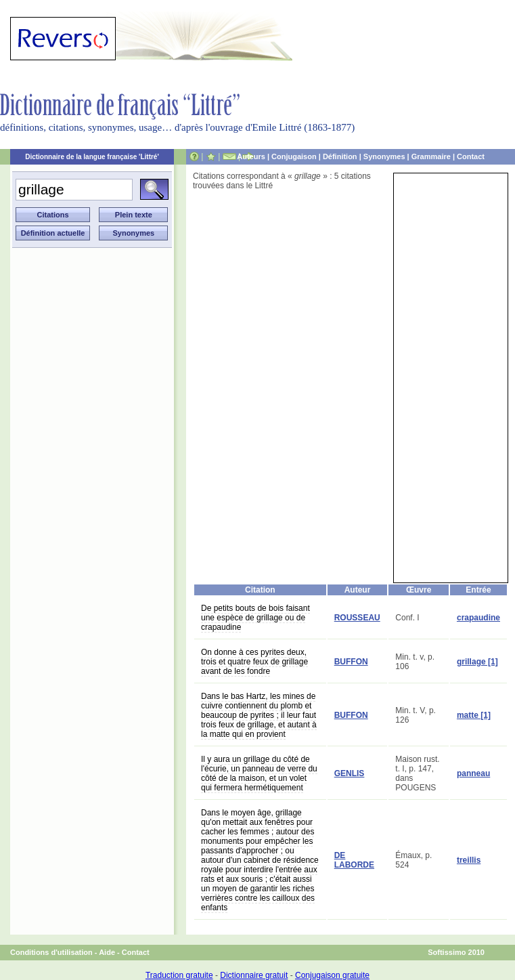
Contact (471, 156)
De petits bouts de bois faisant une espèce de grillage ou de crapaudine (255, 618)
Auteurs (251, 156)
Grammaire (431, 156)
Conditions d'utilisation (51, 952)
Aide (107, 952)
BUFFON (351, 662)
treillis (469, 860)
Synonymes (384, 156)
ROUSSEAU (357, 618)
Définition (340, 156)
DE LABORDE (354, 860)
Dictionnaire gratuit (254, 975)
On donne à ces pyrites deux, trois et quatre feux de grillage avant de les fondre (254, 662)
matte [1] (474, 715)
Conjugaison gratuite (332, 975)
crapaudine (478, 618)
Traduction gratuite (179, 975)
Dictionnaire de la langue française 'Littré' (92, 157)
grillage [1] (477, 662)
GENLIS (350, 773)
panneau (473, 773)
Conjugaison (294, 156)
